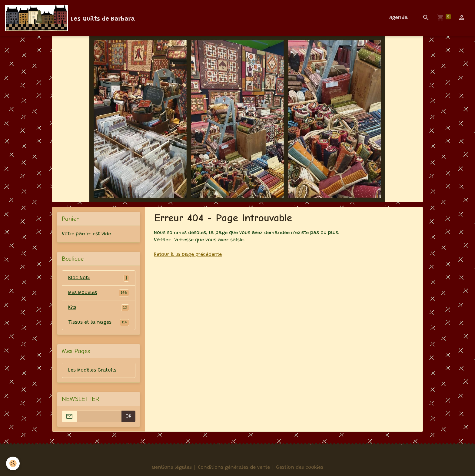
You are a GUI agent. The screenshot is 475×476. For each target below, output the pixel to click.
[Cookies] (13, 463)
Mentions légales (172, 468)
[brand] (70, 18)
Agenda (399, 18)
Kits (99, 308)
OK (128, 416)
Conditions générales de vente (234, 468)
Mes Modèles (99, 293)
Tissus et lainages (99, 323)
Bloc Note (99, 278)
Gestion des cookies (300, 468)
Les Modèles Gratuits (92, 370)
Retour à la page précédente (188, 255)
